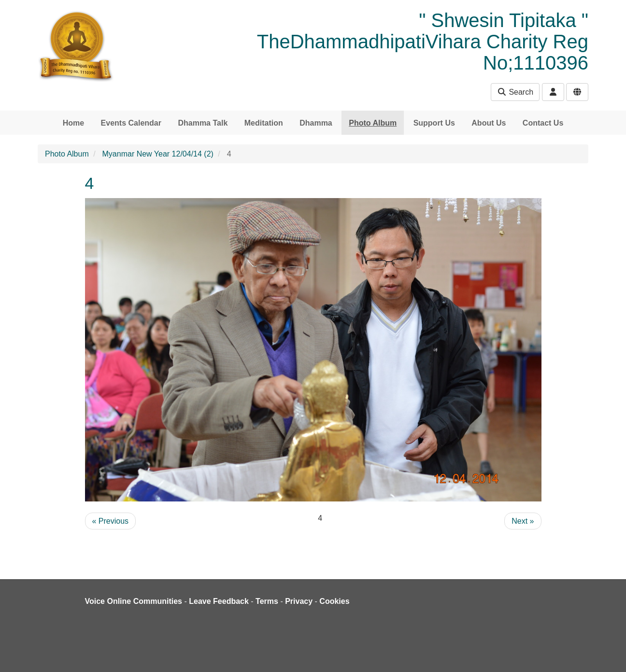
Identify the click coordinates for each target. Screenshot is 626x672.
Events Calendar (131, 123)
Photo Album (373, 123)
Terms (267, 601)
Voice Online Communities (134, 601)
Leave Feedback (219, 601)
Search (515, 92)
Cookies (334, 601)
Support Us (434, 123)
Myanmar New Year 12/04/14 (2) (158, 154)
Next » (523, 521)
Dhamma (316, 123)
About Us (489, 123)
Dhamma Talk (203, 123)
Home (73, 123)
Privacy (299, 601)
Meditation (264, 123)
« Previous (111, 521)
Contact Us (543, 123)
